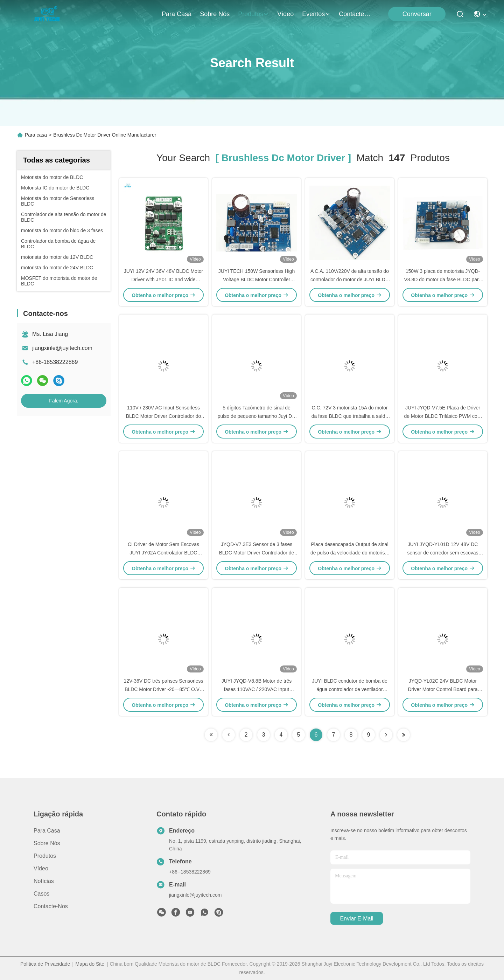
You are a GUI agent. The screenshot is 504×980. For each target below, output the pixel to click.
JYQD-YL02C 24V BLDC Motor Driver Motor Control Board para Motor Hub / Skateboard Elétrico (443, 689)
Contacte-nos (356, 14)
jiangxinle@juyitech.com (62, 348)
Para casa (177, 14)
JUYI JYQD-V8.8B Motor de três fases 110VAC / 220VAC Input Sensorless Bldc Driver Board (257, 689)
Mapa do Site (90, 964)
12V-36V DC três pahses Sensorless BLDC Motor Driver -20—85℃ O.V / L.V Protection (163, 689)
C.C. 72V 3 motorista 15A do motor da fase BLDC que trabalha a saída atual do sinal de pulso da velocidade (350, 416)
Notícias (44, 881)
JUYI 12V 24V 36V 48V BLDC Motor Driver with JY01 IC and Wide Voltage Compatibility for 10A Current (163, 279)
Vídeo (285, 14)
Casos (41, 894)
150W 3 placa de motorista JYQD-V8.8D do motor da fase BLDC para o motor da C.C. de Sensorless (443, 279)
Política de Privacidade (45, 964)
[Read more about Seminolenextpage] (386, 735)
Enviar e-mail (356, 919)
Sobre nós (215, 14)
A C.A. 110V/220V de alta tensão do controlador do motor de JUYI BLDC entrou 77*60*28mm (350, 279)
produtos (253, 14)
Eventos (316, 14)
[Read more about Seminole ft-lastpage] (404, 735)
